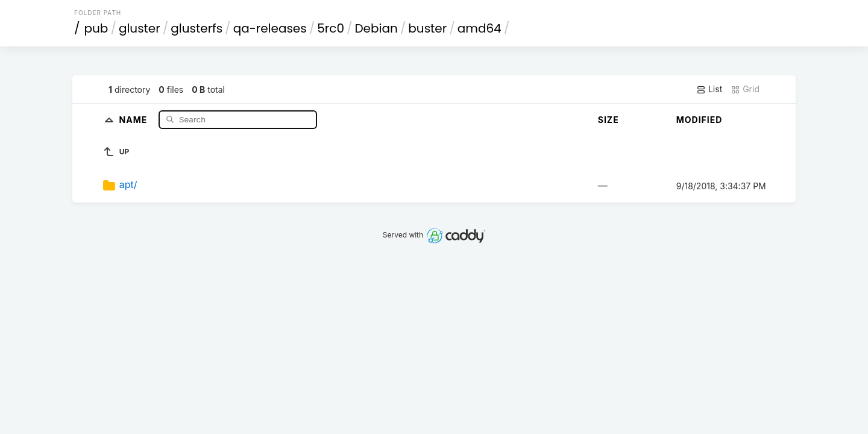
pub (96, 28)
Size (609, 120)
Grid (745, 89)
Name (135, 119)
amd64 (480, 28)
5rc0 (331, 28)
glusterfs (197, 28)
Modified (700, 120)
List (709, 89)
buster (427, 28)
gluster (140, 28)
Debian (376, 28)
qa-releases (270, 28)
